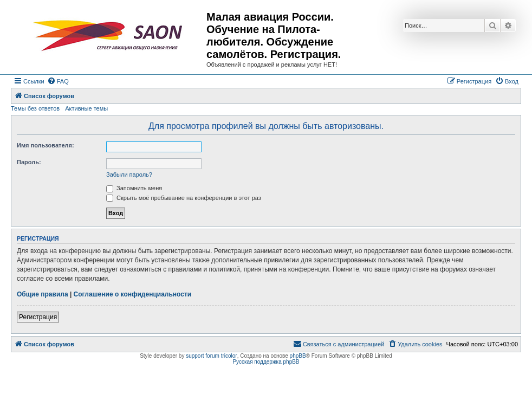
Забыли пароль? (129, 175)
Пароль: (29, 162)
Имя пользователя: (46, 145)
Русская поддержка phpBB (266, 362)
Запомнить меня (134, 188)
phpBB (298, 356)
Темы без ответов (35, 108)
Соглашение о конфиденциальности (133, 294)
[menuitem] (58, 81)
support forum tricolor (211, 356)
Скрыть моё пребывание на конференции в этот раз (184, 198)
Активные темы (86, 108)
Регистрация (38, 317)
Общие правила (43, 294)
